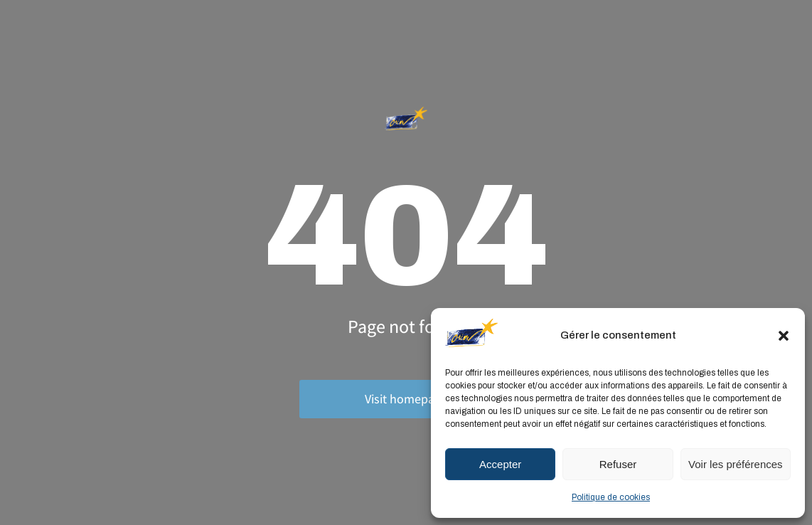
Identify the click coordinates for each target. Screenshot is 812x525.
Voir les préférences (736, 464)
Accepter (500, 464)
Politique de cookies (611, 497)
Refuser (618, 464)
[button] (784, 336)
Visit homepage (406, 399)
